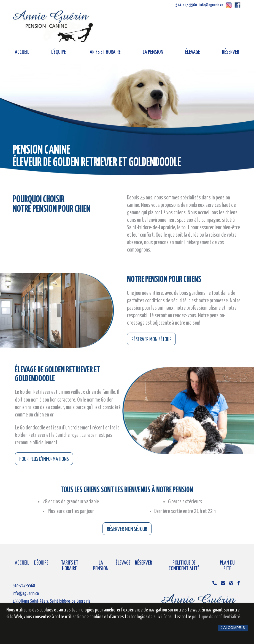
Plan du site (227, 566)
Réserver (231, 52)
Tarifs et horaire (104, 52)
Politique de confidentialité (184, 566)
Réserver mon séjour (152, 340)
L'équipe (59, 52)
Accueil (22, 52)
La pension (153, 52)
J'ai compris (233, 628)
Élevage (193, 52)
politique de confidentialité (216, 617)
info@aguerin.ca (211, 5)
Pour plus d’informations (44, 459)
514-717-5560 (186, 5)
